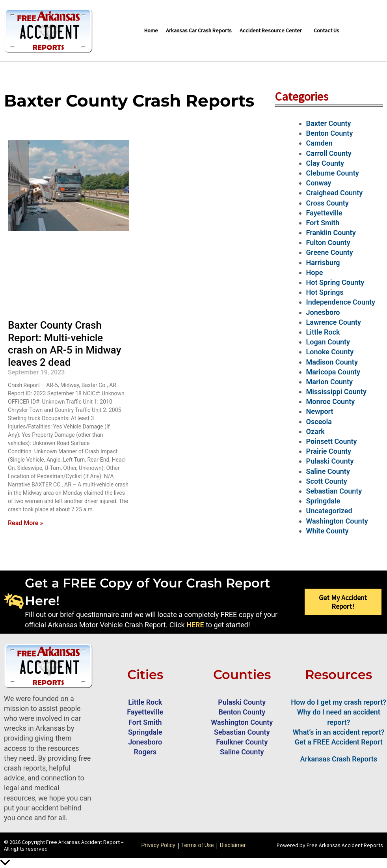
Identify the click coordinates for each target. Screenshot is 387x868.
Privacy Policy (158, 845)
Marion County (329, 382)
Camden (319, 143)
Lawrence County (334, 322)
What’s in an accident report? (339, 732)
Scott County (327, 481)
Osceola (319, 422)
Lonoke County (330, 352)
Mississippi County (336, 392)
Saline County (328, 471)
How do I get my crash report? (339, 702)
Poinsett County (332, 441)
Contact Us (327, 30)
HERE (195, 625)
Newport (320, 411)
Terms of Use (198, 845)
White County (327, 531)
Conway (319, 183)
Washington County (337, 521)
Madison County (332, 362)
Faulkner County (242, 742)
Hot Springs (325, 292)
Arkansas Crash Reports (339, 759)
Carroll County (329, 153)
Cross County (327, 203)
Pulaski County (330, 461)
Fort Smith (323, 223)
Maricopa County (333, 372)
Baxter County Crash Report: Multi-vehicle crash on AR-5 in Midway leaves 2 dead (64, 344)
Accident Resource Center (271, 30)
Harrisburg (323, 263)
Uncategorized (329, 511)
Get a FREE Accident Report (339, 742)
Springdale (323, 501)
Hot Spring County (335, 282)
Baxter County (329, 123)
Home (151, 30)
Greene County (330, 252)
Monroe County (331, 401)
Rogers (145, 752)
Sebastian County (334, 491)
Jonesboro (323, 312)
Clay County (325, 163)
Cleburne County (333, 173)
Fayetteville (324, 213)
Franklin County (331, 233)
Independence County (341, 302)
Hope (315, 272)
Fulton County (328, 242)
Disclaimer (233, 845)
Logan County (328, 342)
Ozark (315, 431)
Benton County (330, 133)
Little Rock (323, 332)
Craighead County (335, 193)
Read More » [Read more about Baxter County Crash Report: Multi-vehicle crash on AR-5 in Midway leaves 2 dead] (25, 523)
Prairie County (329, 451)
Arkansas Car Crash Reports (199, 30)
